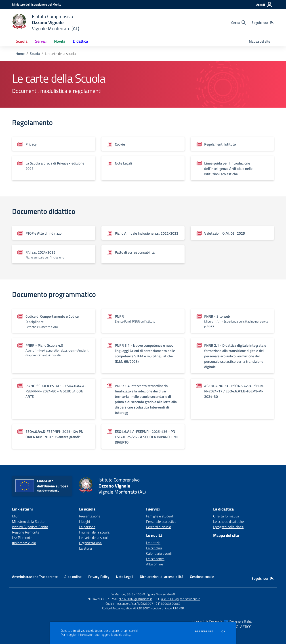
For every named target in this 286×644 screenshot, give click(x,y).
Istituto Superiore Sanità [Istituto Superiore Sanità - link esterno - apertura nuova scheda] (30, 527)
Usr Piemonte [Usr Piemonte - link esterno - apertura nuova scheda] (22, 538)
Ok (223, 631)
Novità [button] (60, 41)
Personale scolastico (161, 521)
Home (20, 54)
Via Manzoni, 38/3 (122, 594)
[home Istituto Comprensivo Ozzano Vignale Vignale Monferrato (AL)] (46, 22)
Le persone (87, 527)
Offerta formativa (226, 516)
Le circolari (154, 548)
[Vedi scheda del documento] (54, 144)
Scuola (35, 54)
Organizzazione (90, 543)
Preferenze (204, 631)
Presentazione (90, 516)
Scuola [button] (22, 41)
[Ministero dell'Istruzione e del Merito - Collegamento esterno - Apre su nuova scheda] (37, 4)
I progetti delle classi (228, 527)
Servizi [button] (41, 41)
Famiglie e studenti (160, 516)
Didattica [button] (80, 41)
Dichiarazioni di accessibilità (162, 577)
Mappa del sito (260, 41)
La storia (85, 548)
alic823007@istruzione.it (135, 599)
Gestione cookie (202, 577)
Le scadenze (155, 559)
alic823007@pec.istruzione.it (181, 599)
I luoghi (84, 521)
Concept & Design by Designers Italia (222, 621)
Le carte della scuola (94, 538)
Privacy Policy (99, 577)
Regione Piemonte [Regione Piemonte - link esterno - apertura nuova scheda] (26, 532)
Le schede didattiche (228, 521)
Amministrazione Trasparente (35, 577)
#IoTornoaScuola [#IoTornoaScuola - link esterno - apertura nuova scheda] (24, 543)
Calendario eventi (159, 553)
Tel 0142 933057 (98, 599)
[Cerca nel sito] (239, 23)
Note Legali (125, 577)
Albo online (155, 564)
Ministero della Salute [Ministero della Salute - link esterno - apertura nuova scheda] (28, 521)
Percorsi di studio (159, 527)
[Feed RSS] (272, 23)
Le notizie (153, 543)
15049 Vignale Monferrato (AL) (156, 594)
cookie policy (122, 635)
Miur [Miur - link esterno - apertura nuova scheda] (15, 516)
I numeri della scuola (94, 532)
